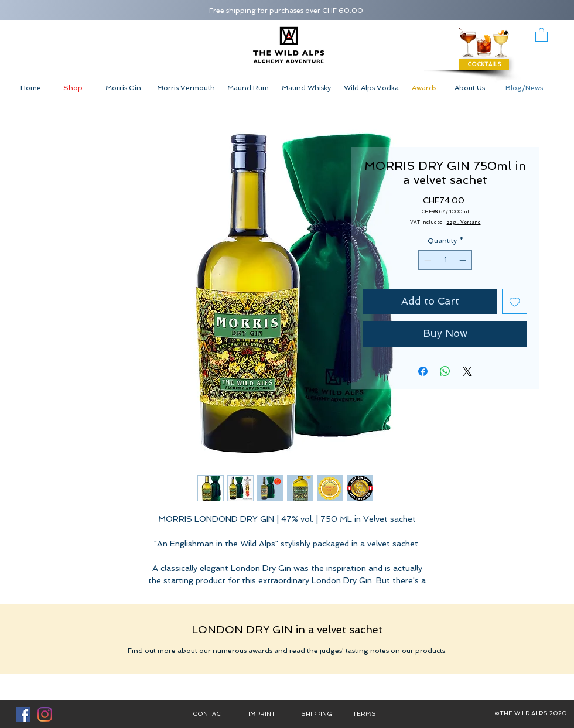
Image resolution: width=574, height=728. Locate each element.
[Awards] (424, 88)
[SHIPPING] (316, 714)
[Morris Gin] (123, 88)
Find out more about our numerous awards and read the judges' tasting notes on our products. (287, 651)
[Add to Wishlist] (515, 302)
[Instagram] (45, 714)
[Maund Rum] (248, 88)
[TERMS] (364, 714)
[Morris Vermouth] (186, 88)
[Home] (31, 88)
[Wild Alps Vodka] (371, 88)
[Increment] (464, 260)
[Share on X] (467, 371)
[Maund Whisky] (306, 88)
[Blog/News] (524, 88)
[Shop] (73, 88)
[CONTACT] (209, 714)
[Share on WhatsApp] (445, 371)
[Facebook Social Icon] (23, 714)
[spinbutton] (445, 260)
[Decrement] (426, 260)
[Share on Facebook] (423, 371)
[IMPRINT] (262, 714)
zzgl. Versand (464, 222)
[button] (541, 34)
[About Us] (470, 88)
